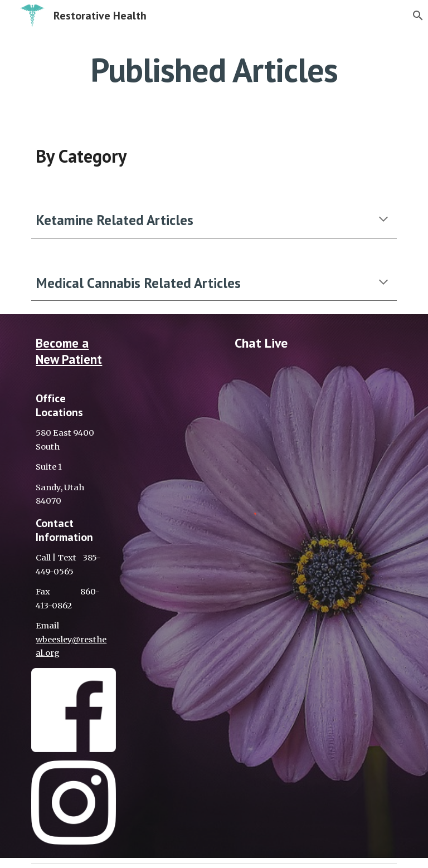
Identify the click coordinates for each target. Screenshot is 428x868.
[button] (415, 16)
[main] (214, 70)
